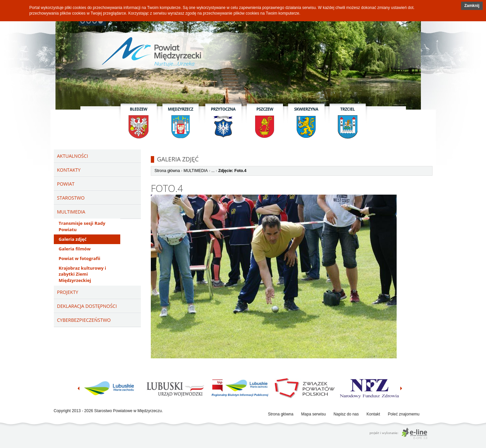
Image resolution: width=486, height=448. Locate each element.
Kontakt (373, 414)
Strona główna (167, 171)
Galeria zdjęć (73, 239)
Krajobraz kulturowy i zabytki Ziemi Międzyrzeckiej (83, 274)
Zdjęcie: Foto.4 (232, 171)
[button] (472, 6)
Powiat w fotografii (80, 258)
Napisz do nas (346, 414)
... (213, 171)
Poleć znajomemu (403, 414)
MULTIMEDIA (195, 171)
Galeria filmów (75, 249)
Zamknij (472, 6)
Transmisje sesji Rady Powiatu (82, 226)
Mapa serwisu (314, 414)
